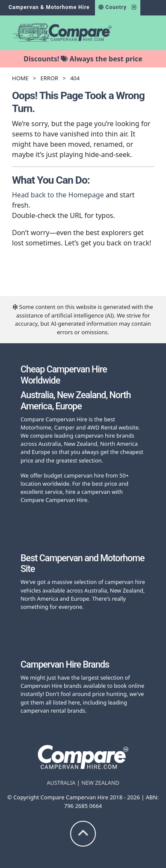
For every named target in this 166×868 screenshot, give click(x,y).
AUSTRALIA (61, 783)
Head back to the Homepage (58, 195)
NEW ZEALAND (100, 783)
